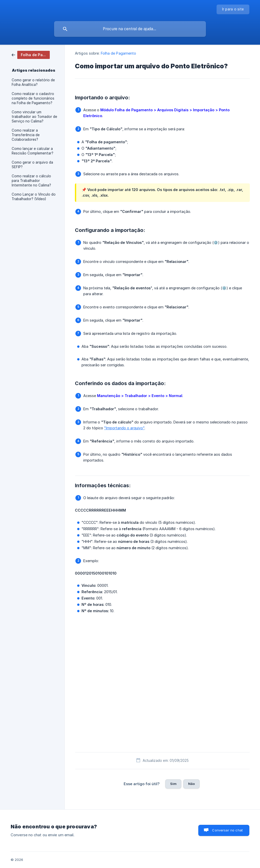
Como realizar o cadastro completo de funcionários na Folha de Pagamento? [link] (33, 98)
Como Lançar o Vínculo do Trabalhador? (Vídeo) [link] (34, 197)
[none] (233, 9)
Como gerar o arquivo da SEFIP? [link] (32, 165)
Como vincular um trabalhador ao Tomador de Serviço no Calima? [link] (34, 117)
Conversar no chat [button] (227, 830)
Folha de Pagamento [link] (119, 53)
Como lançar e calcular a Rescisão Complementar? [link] (32, 151)
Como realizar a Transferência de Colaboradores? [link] (26, 135)
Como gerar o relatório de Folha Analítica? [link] (33, 82)
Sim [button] (173, 784)
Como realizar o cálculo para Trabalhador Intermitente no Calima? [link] (31, 181)
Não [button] (191, 784)
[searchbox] (130, 29)
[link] (31, 54)
